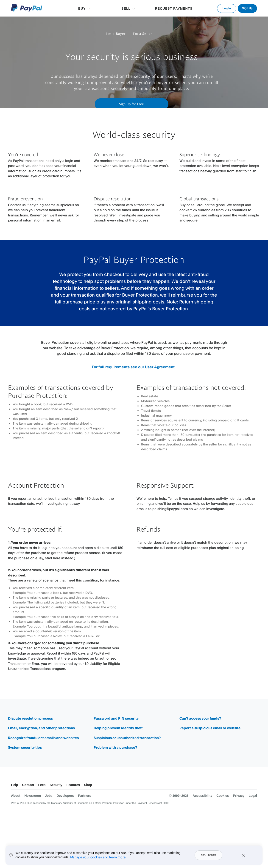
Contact (28, 785)
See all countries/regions (253, 785)
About (16, 796)
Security (56, 785)
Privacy (239, 796)
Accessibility (203, 796)
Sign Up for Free (131, 104)
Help (14, 785)
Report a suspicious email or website (210, 728)
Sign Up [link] (247, 8)
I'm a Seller (143, 33)
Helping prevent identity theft (118, 728)
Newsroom (33, 796)
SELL (126, 8)
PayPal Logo (27, 8)
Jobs (49, 796)
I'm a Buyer (116, 33)
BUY (82, 8)
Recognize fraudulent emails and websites (43, 738)
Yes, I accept (208, 857)
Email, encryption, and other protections (41, 728)
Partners (85, 796)
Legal (253, 796)
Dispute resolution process (30, 718)
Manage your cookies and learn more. (98, 858)
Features (73, 785)
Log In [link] (227, 8)
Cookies (223, 796)
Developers (65, 796)
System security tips (25, 747)
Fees (42, 785)
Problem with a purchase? (115, 747)
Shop (88, 785)
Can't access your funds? (200, 718)
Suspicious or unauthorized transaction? (127, 738)
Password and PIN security (116, 718)
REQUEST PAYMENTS (174, 8)
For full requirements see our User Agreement (133, 367)
